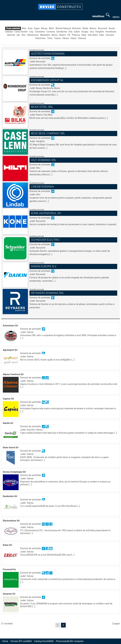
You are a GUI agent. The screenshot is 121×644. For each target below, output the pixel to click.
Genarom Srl (9, 594)
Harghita (99, 32)
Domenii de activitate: (40, 58)
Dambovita (62, 32)
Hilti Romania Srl (44, 160)
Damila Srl (8, 423)
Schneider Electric (45, 240)
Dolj (70, 32)
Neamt (63, 35)
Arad (30, 28)
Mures (55, 35)
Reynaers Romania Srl (48, 293)
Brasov (93, 28)
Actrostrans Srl (10, 326)
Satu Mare (93, 35)
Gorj (92, 32)
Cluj (31, 32)
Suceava (110, 35)
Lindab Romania (42, 187)
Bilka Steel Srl (42, 107)
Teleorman (40, 38)
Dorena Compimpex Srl (14, 472)
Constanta (40, 32)
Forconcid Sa (9, 569)
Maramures (33, 35)
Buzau (112, 28)
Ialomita (11, 35)
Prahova (76, 35)
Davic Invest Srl (11, 447)
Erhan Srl (7, 545)
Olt (69, 35)
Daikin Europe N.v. (44, 266)
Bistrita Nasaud (63, 28)
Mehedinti (45, 35)
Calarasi (9, 32)
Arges (37, 28)
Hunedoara (111, 32)
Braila (85, 28)
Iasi (18, 35)
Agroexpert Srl (10, 350)
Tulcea (57, 38)
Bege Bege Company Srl (48, 133)
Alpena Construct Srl (13, 374)
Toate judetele (13, 28)
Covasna (51, 32)
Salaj (84, 35)
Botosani (77, 28)
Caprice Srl (8, 399)
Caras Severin (21, 32)
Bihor (52, 28)
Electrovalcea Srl (11, 521)
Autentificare (98, 16)
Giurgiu (85, 32)
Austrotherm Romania (48, 54)
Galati (77, 32)
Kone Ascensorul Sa (46, 213)
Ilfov (24, 35)
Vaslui (73, 38)
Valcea (66, 38)
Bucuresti (103, 28)
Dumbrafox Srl (10, 496)
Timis (50, 38)
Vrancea (82, 38)
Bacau (44, 28)
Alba (24, 28)
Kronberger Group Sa (47, 80)
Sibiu (102, 35)
